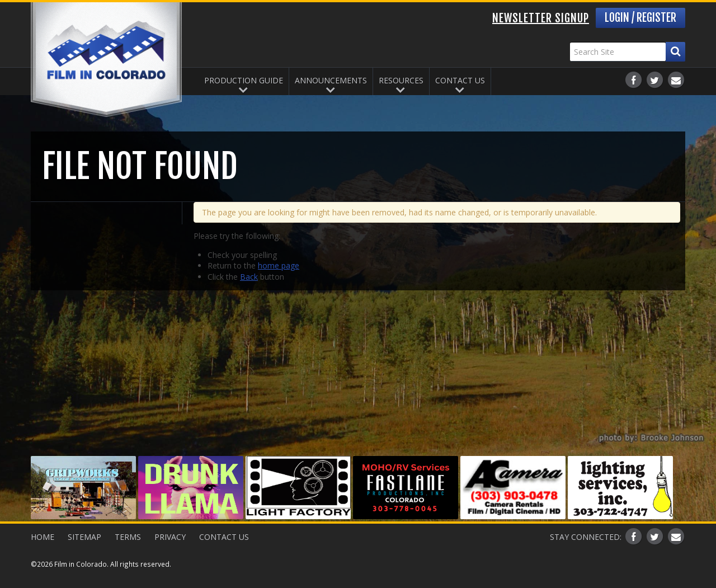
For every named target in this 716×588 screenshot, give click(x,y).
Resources (401, 80)
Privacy (170, 537)
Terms (128, 537)
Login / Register (640, 18)
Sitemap (84, 537)
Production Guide (244, 80)
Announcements (331, 80)
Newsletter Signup (541, 18)
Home (43, 537)
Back (249, 277)
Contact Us (460, 80)
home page (279, 265)
